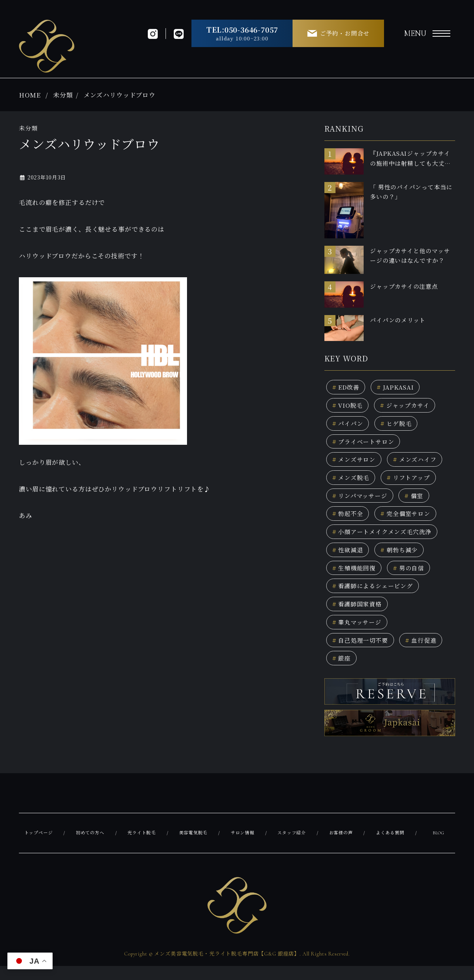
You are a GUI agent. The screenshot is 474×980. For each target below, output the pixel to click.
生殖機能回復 (355, 577)
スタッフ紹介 (292, 847)
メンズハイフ (418, 463)
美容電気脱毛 (193, 847)
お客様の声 (341, 847)
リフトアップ (412, 482)
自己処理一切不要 (362, 652)
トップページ (39, 847)
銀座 (342, 671)
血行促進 (425, 652)
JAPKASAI (399, 388)
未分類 (63, 95)
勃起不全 (349, 520)
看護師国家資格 (359, 614)
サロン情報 (243, 847)
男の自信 (412, 577)
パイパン (349, 425)
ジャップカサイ (408, 406)
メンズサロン (355, 463)
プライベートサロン (365, 444)
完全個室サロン (409, 520)
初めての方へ (90, 847)
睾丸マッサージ (358, 633)
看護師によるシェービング (375, 595)
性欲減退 (349, 558)
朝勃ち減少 (402, 558)
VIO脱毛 (348, 406)
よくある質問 (390, 847)
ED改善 (347, 388)
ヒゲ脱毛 (399, 425)
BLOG (438, 847)
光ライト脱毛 (142, 847)
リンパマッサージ (362, 501)
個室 (418, 501)
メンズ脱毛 (352, 482)
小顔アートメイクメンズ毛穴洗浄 (385, 539)
